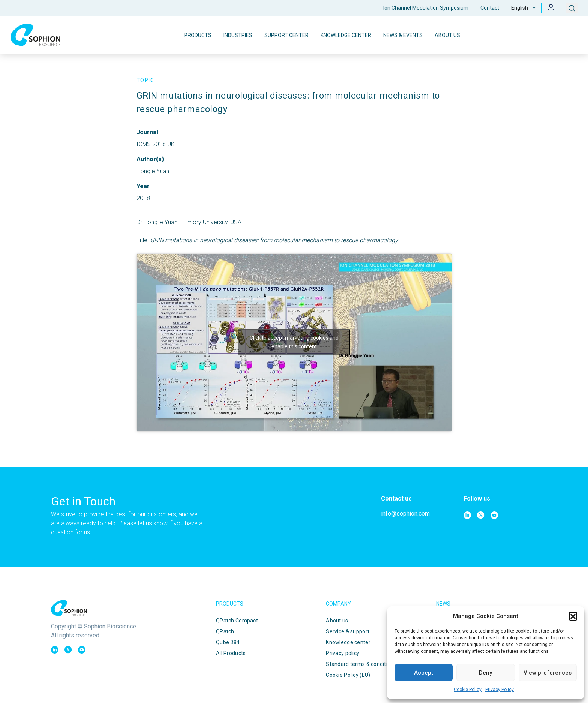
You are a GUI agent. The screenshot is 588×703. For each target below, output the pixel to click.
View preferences (547, 673)
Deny (485, 673)
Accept (424, 673)
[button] (573, 616)
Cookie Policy (468, 690)
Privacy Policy (499, 690)
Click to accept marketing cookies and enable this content (294, 342)
